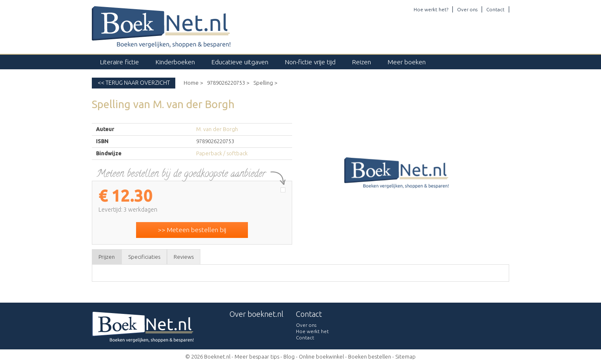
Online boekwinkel (321, 356)
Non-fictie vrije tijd (310, 62)
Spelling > (265, 83)
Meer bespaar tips (257, 356)
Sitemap (405, 356)
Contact (495, 9)
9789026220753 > (228, 83)
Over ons (467, 9)
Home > (193, 83)
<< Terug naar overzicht (134, 83)
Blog (289, 356)
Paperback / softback (222, 153)
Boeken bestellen (370, 356)
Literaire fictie (120, 62)
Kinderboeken (175, 62)
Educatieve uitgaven (240, 62)
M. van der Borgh (217, 129)
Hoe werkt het (312, 331)
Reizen (362, 62)
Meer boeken (407, 62)
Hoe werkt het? (431, 9)
